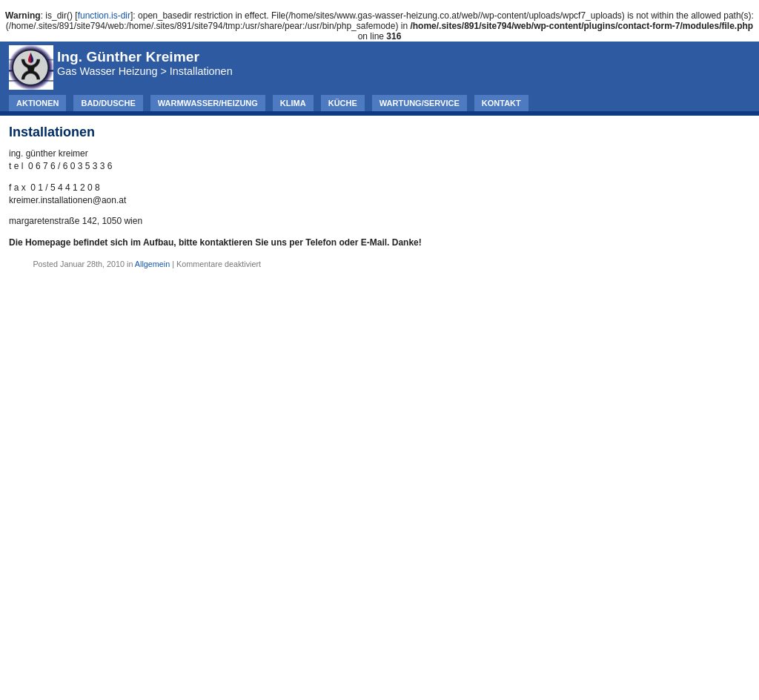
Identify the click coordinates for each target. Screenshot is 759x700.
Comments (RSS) (415, 680)
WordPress (415, 670)
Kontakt (501, 103)
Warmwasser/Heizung (208, 103)
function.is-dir (104, 16)
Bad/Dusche (108, 103)
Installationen (52, 132)
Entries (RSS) (333, 680)
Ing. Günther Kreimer (128, 57)
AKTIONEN (37, 103)
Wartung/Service (420, 103)
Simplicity (491, 670)
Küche (343, 103)
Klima (293, 103)
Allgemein (152, 264)
